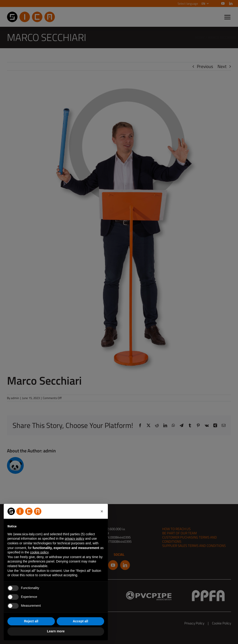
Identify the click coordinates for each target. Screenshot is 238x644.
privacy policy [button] (75, 539)
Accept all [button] (80, 621)
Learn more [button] (56, 631)
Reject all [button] (31, 621)
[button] (102, 511)
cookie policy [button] (39, 552)
